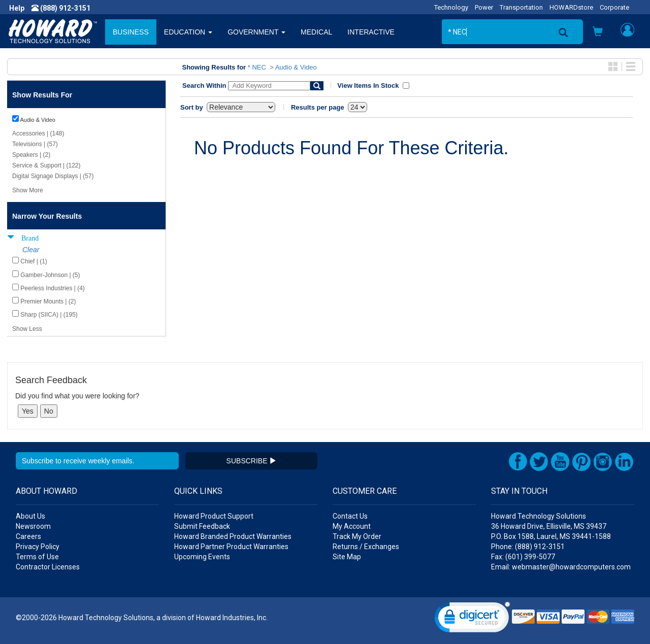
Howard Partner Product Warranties (231, 547)
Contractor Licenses (48, 567)
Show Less (27, 329)
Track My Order (357, 536)
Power (484, 7)
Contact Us (350, 516)
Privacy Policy (38, 547)
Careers (28, 536)
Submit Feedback (202, 526)
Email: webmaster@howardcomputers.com (561, 567)
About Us (30, 516)
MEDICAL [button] (316, 32)
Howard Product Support (214, 516)
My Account (352, 526)
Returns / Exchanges (366, 547)
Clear (31, 250)
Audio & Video (296, 67)
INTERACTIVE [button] (371, 32)
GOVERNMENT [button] (256, 32)
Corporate (614, 7)
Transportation (521, 7)
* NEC (257, 67)
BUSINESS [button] (131, 32)
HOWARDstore (571, 7)
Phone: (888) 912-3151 (528, 547)
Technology (451, 7)
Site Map (347, 557)
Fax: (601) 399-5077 (523, 557)
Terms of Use (37, 557)
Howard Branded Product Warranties (233, 536)
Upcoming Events (202, 557)
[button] (598, 33)
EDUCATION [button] (188, 32)
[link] (472, 619)
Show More (28, 190)
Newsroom (33, 526)
